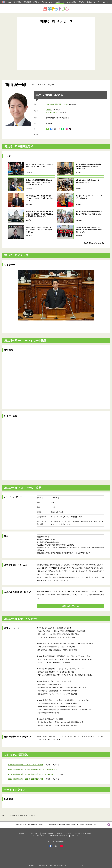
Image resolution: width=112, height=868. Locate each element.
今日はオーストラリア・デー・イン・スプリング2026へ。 (89, 197)
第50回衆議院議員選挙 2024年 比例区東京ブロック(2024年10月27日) (33, 774)
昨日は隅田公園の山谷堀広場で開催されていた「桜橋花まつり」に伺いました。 (89, 213)
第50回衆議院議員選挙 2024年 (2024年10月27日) (26, 779)
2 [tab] (56, 326)
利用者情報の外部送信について (59, 836)
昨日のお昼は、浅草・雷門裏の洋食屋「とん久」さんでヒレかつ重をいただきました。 (39, 198)
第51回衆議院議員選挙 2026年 (57, 104)
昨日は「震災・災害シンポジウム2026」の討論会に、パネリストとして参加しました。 (39, 230)
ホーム (4, 816)
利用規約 (68, 834)
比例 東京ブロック (52, 112)
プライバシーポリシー (39, 836)
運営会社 (59, 834)
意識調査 (82, 2)
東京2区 (49, 110)
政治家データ (60, 2)
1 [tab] (53, 326)
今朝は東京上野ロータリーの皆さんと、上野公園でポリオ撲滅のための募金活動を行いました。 (89, 230)
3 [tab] (59, 326)
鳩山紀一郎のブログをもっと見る (94, 243)
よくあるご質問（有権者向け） (84, 834)
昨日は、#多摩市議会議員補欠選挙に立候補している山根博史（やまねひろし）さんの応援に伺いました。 (39, 182)
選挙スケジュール (47, 2)
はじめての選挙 (71, 2)
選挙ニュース (35, 834)
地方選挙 (36, 2)
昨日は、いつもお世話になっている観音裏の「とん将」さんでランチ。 (39, 165)
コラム (9, 2)
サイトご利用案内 (48, 834)
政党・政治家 (12, 816)
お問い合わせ (75, 836)
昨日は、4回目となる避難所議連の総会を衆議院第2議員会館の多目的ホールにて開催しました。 (88, 166)
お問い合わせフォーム (71, 606)
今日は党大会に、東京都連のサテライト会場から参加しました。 (89, 181)
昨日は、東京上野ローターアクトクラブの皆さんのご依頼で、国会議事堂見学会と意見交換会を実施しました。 (39, 214)
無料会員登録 (43, 865)
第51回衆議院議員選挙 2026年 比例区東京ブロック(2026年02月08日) (33, 769)
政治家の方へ (23, 834)
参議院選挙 (27, 2)
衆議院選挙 (18, 2)
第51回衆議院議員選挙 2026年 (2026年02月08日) (26, 765)
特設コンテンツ (93, 2)
